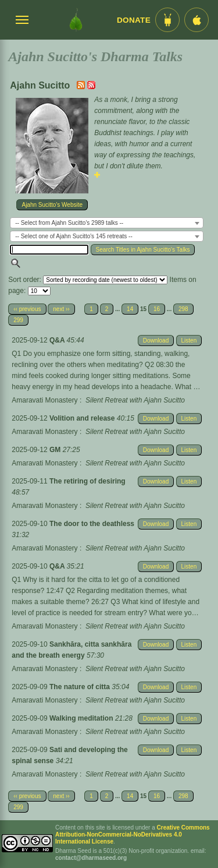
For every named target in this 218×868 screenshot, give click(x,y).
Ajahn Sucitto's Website (52, 205)
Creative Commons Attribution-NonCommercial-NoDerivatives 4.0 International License (133, 835)
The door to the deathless (92, 524)
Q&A (58, 340)
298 (183, 309)
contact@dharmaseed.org (91, 858)
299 (18, 320)
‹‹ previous (27, 309)
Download (156, 341)
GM (56, 450)
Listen (189, 341)
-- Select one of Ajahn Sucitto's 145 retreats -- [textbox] (74, 236)
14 (130, 309)
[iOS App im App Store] (196, 20)
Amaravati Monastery (44, 400)
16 (157, 309)
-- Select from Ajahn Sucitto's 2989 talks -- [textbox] (69, 223)
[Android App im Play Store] (167, 20)
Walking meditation (82, 718)
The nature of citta (81, 687)
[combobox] (107, 223)
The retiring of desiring (87, 481)
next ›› (61, 309)
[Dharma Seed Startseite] (76, 20)
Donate (134, 20)
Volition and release (83, 418)
